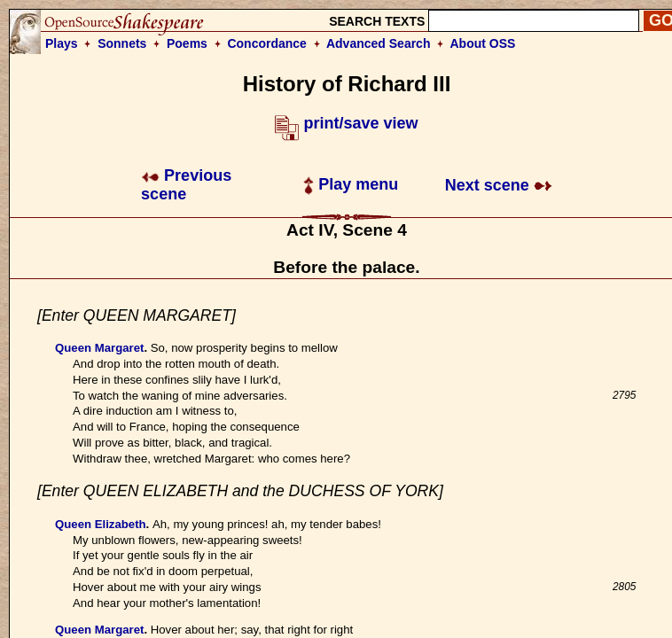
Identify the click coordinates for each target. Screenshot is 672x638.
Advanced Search (379, 43)
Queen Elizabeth (101, 524)
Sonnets (122, 43)
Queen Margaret (99, 348)
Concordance (266, 43)
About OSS (483, 43)
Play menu (351, 184)
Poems (187, 43)
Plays (62, 43)
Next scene (499, 185)
